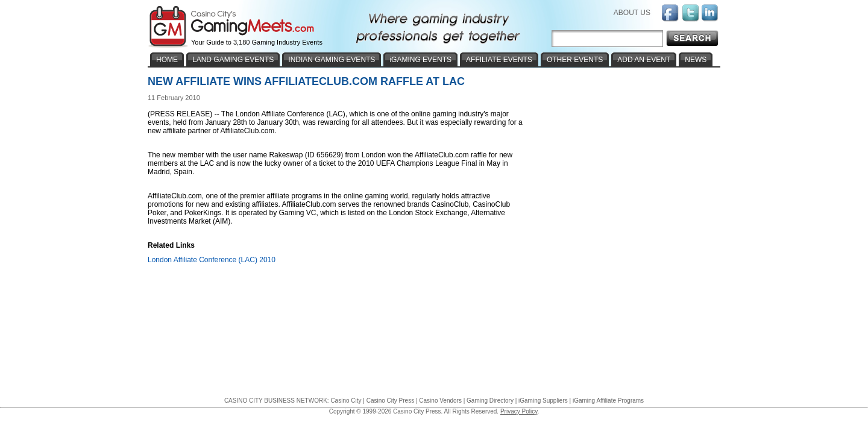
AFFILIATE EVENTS (499, 60)
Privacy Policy (519, 411)
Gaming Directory (490, 401)
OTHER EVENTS (575, 60)
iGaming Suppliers (543, 401)
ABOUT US (632, 13)
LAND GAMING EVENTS (233, 60)
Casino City (346, 401)
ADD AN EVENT (644, 60)
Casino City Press (390, 401)
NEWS (696, 60)
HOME (167, 60)
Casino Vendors (440, 401)
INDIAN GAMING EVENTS (332, 60)
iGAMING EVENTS (420, 60)
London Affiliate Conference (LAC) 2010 (212, 260)
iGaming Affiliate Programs (608, 401)
